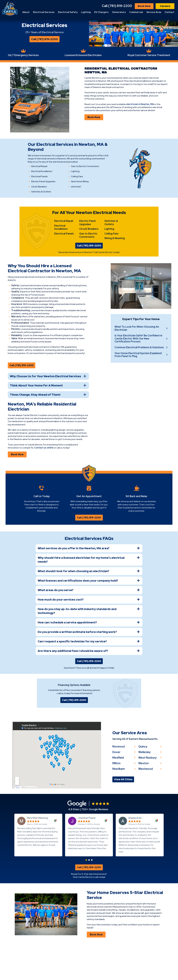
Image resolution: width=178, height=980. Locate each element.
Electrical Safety (81, 12)
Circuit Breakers (89, 256)
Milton (117, 796)
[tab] (89, 578)
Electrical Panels (64, 260)
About (39, 12)
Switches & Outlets (111, 249)
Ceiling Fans (111, 260)
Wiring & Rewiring (115, 265)
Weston (144, 796)
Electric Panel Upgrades (87, 249)
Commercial (149, 12)
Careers (165, 6)
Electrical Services (57, 12)
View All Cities (123, 813)
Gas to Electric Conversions (88, 262)
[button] (86, 895)
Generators (132, 12)
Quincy (144, 779)
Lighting (99, 12)
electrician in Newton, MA (141, 117)
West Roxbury (148, 791)
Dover (117, 785)
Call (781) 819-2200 (117, 6)
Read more (73, 887)
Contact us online (32, 475)
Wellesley (145, 785)
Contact (169, 17)
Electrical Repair (64, 248)
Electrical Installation (61, 254)
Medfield (118, 791)
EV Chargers (115, 12)
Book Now (144, 6)
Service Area (167, 12)
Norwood (119, 779)
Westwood (146, 802)
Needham (119, 802)
